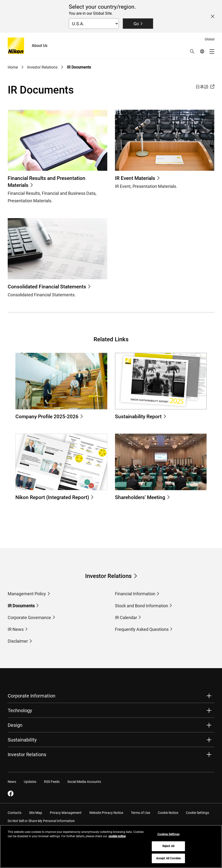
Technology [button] (20, 710)
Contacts (15, 813)
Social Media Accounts (84, 782)
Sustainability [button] (22, 740)
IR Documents (79, 67)
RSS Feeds (52, 782)
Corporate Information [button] (32, 696)
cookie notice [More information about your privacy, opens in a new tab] (117, 839)
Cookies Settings (168, 837)
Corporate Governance (29, 618)
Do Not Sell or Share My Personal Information (41, 821)
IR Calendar (126, 618)
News (12, 782)
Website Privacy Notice (106, 813)
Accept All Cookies (168, 861)
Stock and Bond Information (142, 606)
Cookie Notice (168, 813)
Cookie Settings (197, 813)
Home (13, 67)
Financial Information (135, 594)
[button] (192, 51)
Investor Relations (42, 67)
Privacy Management (66, 813)
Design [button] (15, 725)
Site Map (36, 813)
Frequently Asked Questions (142, 629)
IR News (16, 629)
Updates (30, 782)
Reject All (168, 849)
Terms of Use (140, 813)
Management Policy (27, 594)
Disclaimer (18, 641)
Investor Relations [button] (27, 754)
